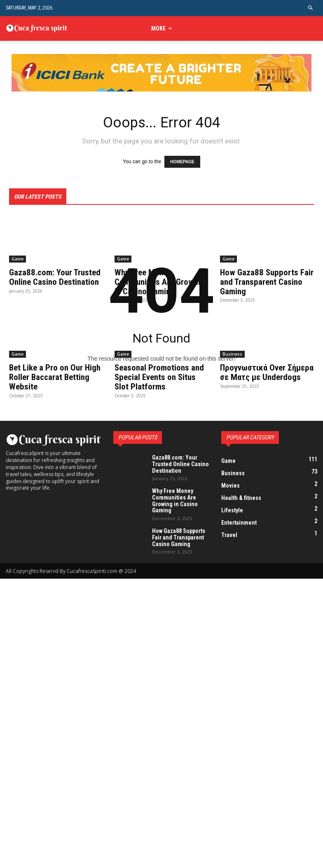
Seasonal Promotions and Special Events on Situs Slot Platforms (158, 375)
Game (18, 258)
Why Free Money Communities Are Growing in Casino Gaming (173, 495)
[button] (311, 8)
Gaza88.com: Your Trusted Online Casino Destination (178, 460)
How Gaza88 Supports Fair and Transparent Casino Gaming (177, 529)
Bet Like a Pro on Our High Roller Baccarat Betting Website (54, 375)
